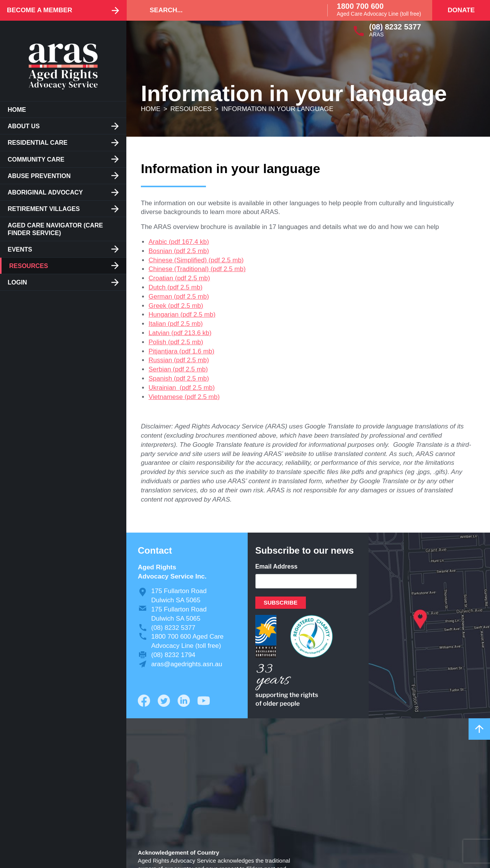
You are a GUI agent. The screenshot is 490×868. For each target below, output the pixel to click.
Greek (157, 306)
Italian (157, 324)
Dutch (157, 287)
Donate (461, 10)
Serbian (160, 369)
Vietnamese (166, 397)
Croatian (161, 278)
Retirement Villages (44, 209)
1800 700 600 (360, 6)
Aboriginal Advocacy (45, 192)
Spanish (160, 378)
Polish (157, 342)
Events (20, 249)
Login (17, 282)
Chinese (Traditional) (179, 269)
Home (17, 110)
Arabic (158, 242)
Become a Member (40, 10)
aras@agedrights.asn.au (187, 664)
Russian (160, 360)
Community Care (36, 159)
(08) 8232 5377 (395, 27)
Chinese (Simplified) (178, 260)
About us (24, 126)
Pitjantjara (163, 351)
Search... (166, 10)
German (160, 297)
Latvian (159, 333)
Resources (29, 266)
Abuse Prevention (39, 176)
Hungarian (163, 315)
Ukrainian (163, 388)
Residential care (38, 143)
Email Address (277, 566)
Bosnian (160, 251)
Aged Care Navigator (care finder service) (55, 229)
